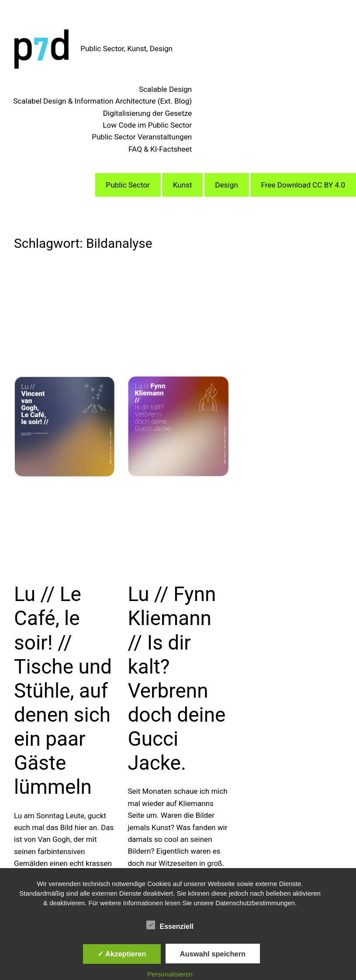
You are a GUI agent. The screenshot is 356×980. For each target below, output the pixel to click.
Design (226, 185)
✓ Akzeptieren (122, 954)
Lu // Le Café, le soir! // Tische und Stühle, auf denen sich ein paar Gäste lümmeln (63, 690)
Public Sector (128, 185)
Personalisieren (170, 974)
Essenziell (170, 925)
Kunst (183, 185)
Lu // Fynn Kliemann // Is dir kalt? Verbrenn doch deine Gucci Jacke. (176, 678)
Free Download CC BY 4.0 (303, 185)
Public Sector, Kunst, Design (126, 49)
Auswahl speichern (213, 954)
